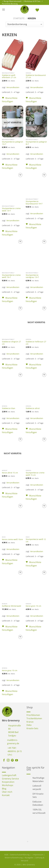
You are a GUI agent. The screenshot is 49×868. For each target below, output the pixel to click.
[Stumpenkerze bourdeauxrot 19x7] (36, 185)
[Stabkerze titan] (13, 388)
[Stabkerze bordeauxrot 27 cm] (36, 55)
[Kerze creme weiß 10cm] (13, 519)
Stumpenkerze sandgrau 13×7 (32, 276)
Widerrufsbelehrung (14, 858)
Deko (29, 725)
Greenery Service (10, 779)
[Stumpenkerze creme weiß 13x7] (13, 188)
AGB (6, 855)
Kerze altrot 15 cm (10, 473)
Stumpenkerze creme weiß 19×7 (11, 276)
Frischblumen (33, 715)
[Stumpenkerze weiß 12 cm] (36, 519)
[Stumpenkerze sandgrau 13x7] (36, 255)
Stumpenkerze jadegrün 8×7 (36, 143)
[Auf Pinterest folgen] (12, 761)
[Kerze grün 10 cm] (36, 586)
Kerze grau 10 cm (10, 670)
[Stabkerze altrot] (36, 388)
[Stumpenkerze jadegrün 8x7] (36, 121)
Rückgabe (29, 858)
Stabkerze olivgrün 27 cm (11, 343)
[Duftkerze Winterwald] (13, 586)
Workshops (8, 785)
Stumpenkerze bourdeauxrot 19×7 (34, 202)
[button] (13, 100)
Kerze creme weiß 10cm (12, 539)
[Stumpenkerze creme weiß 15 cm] (36, 452)
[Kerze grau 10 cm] (13, 650)
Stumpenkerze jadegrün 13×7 (13, 143)
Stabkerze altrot (33, 408)
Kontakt (6, 795)
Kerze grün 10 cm (33, 606)
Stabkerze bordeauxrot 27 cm (36, 76)
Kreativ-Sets (32, 728)
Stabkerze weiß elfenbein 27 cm (9, 76)
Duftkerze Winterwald (11, 606)
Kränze (30, 722)
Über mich (7, 792)
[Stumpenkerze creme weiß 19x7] (13, 255)
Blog (4, 789)
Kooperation (8, 782)
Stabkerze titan (9, 408)
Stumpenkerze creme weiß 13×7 (11, 209)
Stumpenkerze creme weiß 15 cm (35, 474)
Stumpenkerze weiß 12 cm (36, 540)
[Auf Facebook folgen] (4, 761)
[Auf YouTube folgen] (17, 761)
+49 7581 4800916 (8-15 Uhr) (15, 751)
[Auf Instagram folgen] (8, 761)
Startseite (19, 18)
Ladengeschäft (9, 775)
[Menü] (4, 10)
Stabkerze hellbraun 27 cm (36, 343)
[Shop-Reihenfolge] (24, 24)
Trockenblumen (34, 718)
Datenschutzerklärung (20, 855)
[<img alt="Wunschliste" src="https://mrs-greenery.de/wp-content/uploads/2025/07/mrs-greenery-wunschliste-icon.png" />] (38, 9)
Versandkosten (13, 87)
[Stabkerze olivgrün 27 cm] (13, 321)
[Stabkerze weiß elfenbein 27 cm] (13, 55)
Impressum (38, 855)
